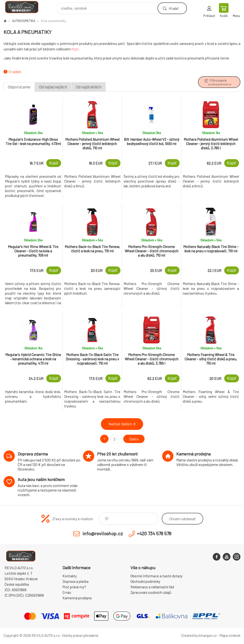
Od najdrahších (89, 87)
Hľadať (174, 8)
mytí (75, 49)
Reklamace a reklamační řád (152, 587)
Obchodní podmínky (145, 581)
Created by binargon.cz (199, 635)
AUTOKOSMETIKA (24, 21)
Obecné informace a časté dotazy (156, 576)
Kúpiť (54, 163)
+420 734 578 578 (154, 533)
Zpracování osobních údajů (151, 592)
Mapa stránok (230, 635)
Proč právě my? (74, 587)
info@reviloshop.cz (103, 533)
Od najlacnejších (53, 87)
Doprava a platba (75, 581)
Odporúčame (19, 87)
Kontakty (70, 576)
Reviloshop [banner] (25, 7)
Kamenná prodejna (77, 598)
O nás (67, 592)
